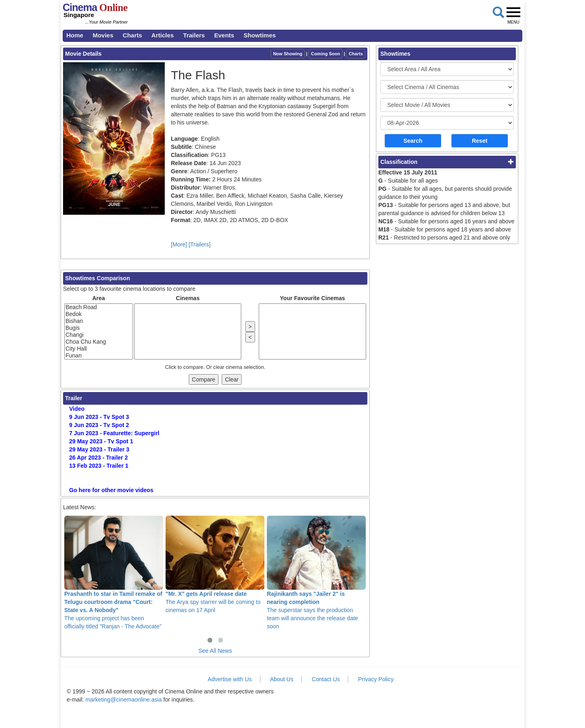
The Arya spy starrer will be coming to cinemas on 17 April (215, 565)
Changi (99, 335)
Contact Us (326, 679)
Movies (103, 35)
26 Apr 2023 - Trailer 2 (98, 458)
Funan (99, 356)
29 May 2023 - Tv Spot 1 (101, 441)
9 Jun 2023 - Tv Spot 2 (99, 425)
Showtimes (260, 35)
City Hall (99, 349)
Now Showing (288, 54)
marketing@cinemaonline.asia (124, 700)
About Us (282, 679)
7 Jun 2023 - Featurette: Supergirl (114, 433)
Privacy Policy (376, 679)
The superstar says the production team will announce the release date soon (316, 573)
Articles (163, 35)
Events (224, 35)
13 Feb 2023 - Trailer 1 (99, 466)
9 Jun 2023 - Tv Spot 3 (99, 417)
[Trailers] (200, 244)
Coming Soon (325, 54)
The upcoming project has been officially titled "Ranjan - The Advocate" (114, 573)
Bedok (99, 314)
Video (77, 409)
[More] (179, 244)
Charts (133, 35)
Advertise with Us (230, 679)
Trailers (194, 35)
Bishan (99, 321)
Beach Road (99, 307)
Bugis (99, 328)
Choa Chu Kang (99, 342)
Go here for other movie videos (111, 490)
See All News (215, 651)
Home (75, 35)
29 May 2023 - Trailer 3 (99, 449)
